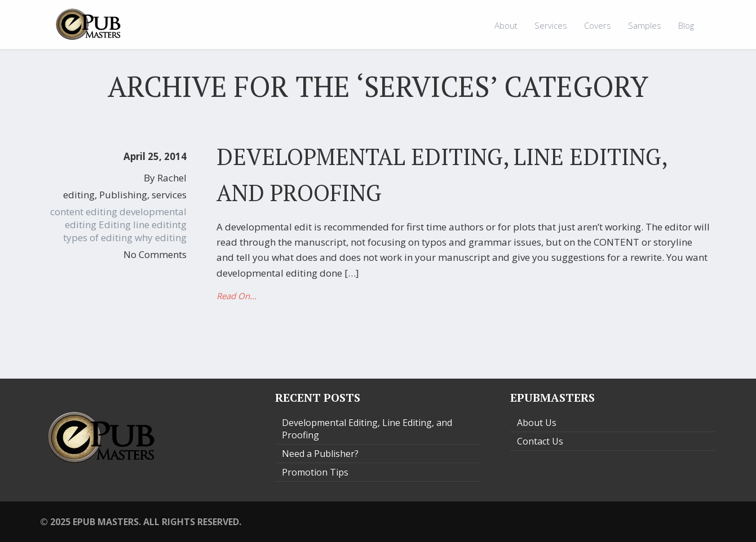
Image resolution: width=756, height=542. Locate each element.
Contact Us (540, 441)
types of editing (98, 237)
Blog (686, 25)
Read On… (236, 296)
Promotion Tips (315, 472)
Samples (645, 25)
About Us (537, 423)
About (506, 25)
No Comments (155, 254)
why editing (161, 237)
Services (551, 25)
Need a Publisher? (320, 454)
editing (79, 195)
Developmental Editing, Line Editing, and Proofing (367, 429)
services (169, 195)
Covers (598, 25)
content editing (84, 212)
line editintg (160, 225)
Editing (115, 225)
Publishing (123, 195)
